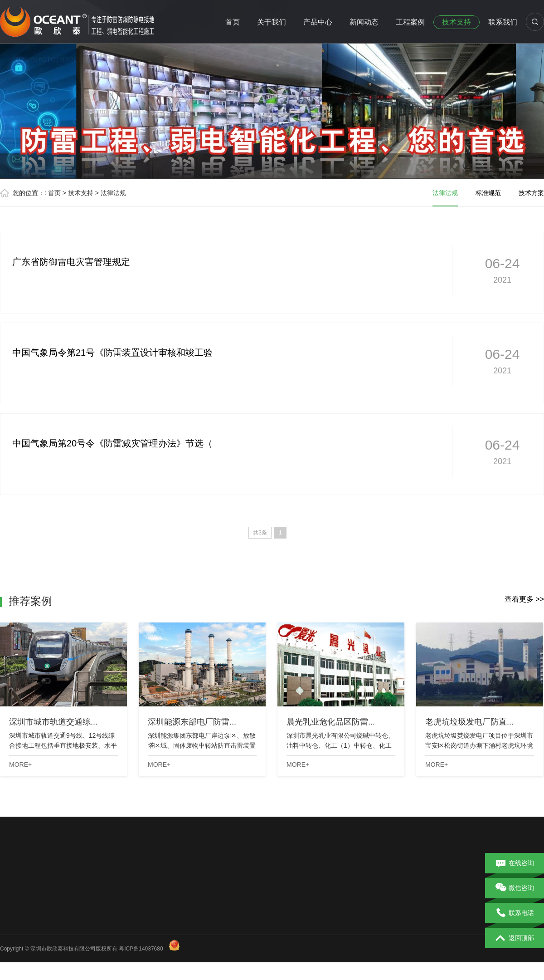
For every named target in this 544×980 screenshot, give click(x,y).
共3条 (260, 533)
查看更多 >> (524, 599)
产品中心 (318, 22)
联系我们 (503, 22)
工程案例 (410, 22)
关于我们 (272, 22)
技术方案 (531, 193)
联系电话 (515, 913)
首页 (233, 22)
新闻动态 (364, 22)
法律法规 (113, 193)
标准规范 (488, 193)
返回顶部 (515, 938)
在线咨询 (515, 863)
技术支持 (457, 22)
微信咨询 (515, 888)
